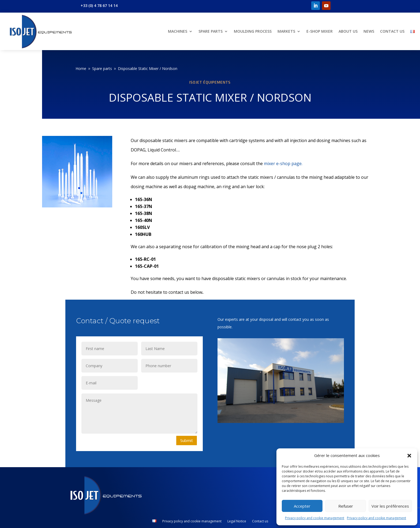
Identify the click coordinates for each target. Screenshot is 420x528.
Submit (187, 440)
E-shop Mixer (320, 31)
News (369, 31)
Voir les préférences (390, 506)
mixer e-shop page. (283, 163)
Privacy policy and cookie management (315, 518)
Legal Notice (237, 521)
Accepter (302, 506)
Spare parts (211, 31)
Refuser (346, 506)
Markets (286, 31)
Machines (178, 31)
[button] (409, 456)
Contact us (392, 31)
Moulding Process (253, 31)
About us (348, 31)
